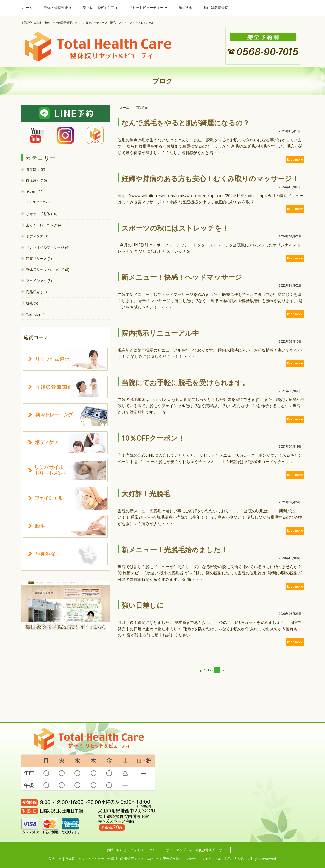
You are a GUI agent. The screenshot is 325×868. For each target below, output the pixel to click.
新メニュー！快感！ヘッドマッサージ (182, 277)
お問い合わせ (117, 850)
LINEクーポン (39, 202)
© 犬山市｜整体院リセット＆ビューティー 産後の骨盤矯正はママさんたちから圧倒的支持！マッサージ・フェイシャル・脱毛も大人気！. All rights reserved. (162, 859)
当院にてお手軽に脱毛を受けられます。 (185, 382)
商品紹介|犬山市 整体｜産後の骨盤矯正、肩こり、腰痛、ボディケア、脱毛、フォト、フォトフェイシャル (87, 22)
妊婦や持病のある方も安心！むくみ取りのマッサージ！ (210, 178)
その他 (31, 191)
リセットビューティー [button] (148, 8)
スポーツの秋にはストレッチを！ (175, 228)
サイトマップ (176, 850)
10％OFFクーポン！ (153, 438)
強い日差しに (143, 605)
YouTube (33, 314)
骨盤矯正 (33, 169)
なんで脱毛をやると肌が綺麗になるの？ (186, 123)
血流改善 (33, 180)
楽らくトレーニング (42, 225)
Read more (295, 160)
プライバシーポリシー (146, 850)
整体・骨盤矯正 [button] (58, 8)
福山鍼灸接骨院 (216, 8)
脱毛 (29, 303)
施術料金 (186, 8)
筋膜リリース (36, 258)
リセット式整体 (38, 214)
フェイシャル (36, 281)
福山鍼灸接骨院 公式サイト (209, 850)
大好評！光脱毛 (146, 494)
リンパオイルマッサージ (45, 247)
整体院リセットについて (45, 269)
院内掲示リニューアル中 (160, 333)
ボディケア (35, 236)
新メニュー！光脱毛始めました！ (174, 550)
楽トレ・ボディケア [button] (100, 8)
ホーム (27, 8)
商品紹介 (33, 292)
